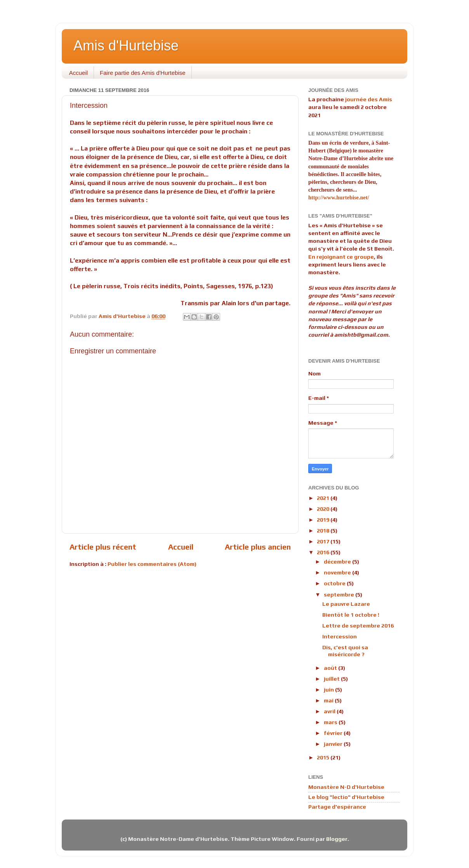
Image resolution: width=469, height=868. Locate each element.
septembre (340, 595)
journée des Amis (369, 99)
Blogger (337, 839)
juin (329, 690)
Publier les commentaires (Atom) (152, 564)
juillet (332, 679)
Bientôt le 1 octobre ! (351, 615)
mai (329, 700)
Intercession (340, 636)
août (331, 668)
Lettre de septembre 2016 (358, 626)
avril (330, 711)
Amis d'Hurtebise (126, 46)
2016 (324, 552)
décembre (338, 562)
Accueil (78, 73)
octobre (335, 583)
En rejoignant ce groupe (341, 257)
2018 (324, 531)
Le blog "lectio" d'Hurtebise (346, 797)
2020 (324, 509)
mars (331, 722)
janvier (334, 744)
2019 (324, 520)
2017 (324, 541)
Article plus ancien (258, 547)
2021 (324, 498)
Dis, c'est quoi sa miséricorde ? (345, 651)
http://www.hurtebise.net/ (339, 197)
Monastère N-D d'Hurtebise (346, 787)
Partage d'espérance (337, 807)
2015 (324, 757)
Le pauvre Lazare (346, 604)
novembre (338, 572)
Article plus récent (103, 547)
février (334, 733)
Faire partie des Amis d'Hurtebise (142, 73)
